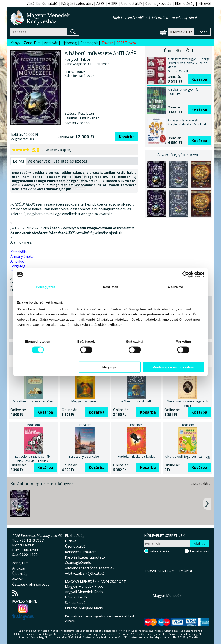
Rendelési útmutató (81, 552)
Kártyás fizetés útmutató (85, 557)
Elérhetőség (185, 3)
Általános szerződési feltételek (90, 568)
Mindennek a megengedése (173, 367)
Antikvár (51, 43)
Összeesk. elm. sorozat (30, 584)
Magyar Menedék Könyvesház (61, 18)
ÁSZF (100, 3)
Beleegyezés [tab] (46, 287)
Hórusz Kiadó (76, 597)
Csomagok (89, 43)
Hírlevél (204, 3)
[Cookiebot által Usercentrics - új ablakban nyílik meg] (185, 274)
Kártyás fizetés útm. (77, 3)
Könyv (15, 43)
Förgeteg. (18, 266)
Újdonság (69, 43)
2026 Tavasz (127, 43)
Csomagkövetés (158, 3)
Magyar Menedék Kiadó (84, 586)
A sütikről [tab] (175, 287)
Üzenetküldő (131, 3)
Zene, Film (32, 43)
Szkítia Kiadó (75, 603)
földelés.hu (196, 637)
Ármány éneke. (22, 256)
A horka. (17, 261)
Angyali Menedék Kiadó (84, 592)
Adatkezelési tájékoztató (85, 573)
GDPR (113, 3)
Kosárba (127, 137)
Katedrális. (19, 252)
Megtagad (110, 367)
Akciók (17, 579)
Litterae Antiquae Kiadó (84, 608)
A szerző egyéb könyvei (179, 155)
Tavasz (107, 43)
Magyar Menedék (167, 595)
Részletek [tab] (110, 287)
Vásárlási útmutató (42, 3)
